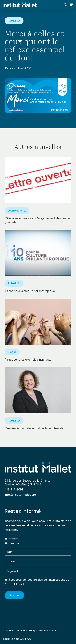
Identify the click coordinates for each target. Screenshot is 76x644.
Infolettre (14, 543)
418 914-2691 (14, 489)
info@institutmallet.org (20, 495)
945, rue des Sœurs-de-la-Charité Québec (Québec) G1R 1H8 (27, 482)
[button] (72, 5)
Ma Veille (13, 539)
